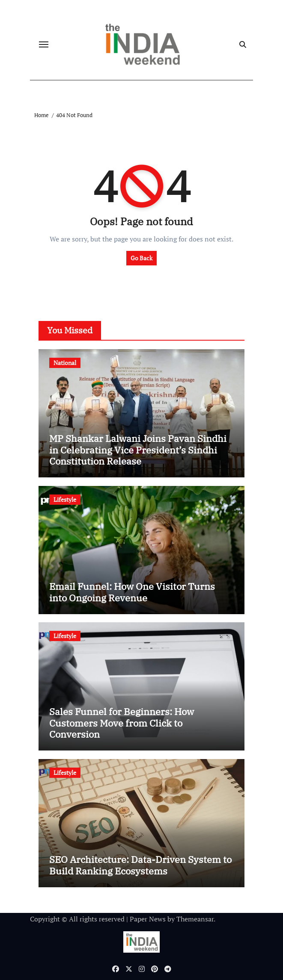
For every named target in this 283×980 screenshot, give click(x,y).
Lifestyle (65, 499)
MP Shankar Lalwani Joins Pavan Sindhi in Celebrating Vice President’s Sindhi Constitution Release (138, 450)
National (65, 363)
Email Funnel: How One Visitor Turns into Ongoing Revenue (132, 592)
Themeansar (195, 919)
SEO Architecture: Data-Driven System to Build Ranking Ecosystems (140, 865)
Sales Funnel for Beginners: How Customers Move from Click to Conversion (122, 723)
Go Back (141, 258)
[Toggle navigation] (44, 44)
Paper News (148, 919)
